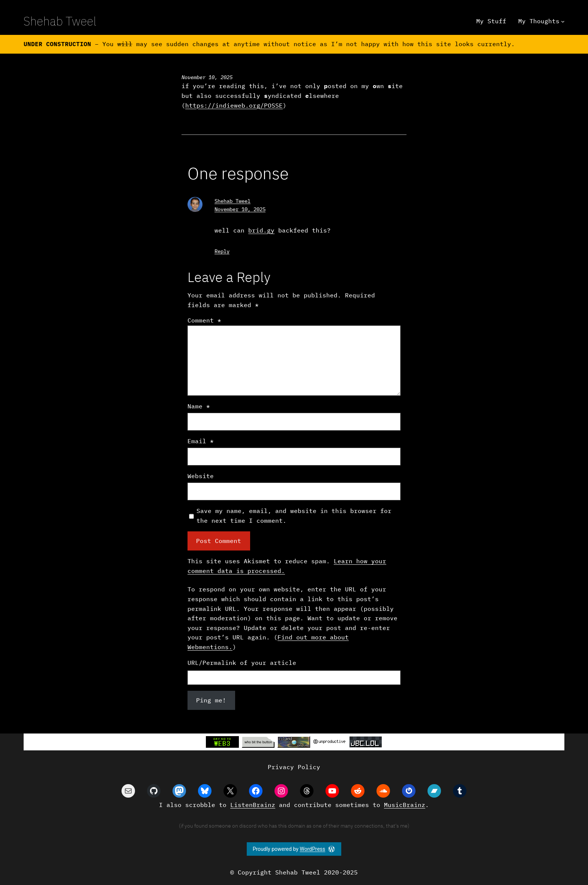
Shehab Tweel (60, 21)
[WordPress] (331, 849)
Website (201, 476)
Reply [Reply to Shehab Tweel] (222, 251)
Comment (204, 320)
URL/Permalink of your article (242, 663)
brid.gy (261, 230)
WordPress (312, 849)
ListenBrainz (253, 805)
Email (201, 441)
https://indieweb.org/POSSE (234, 105)
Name (199, 406)
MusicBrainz (405, 805)
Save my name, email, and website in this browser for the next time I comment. (294, 516)
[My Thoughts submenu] (563, 21)
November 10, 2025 (240, 209)
